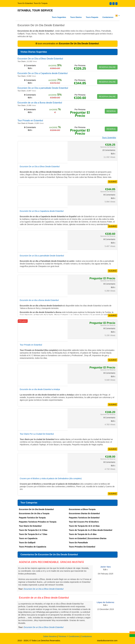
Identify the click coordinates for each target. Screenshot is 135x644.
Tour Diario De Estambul (30, 526)
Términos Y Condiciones (69, 636)
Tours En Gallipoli (27, 543)
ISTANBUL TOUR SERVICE (35, 10)
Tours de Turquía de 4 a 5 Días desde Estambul (91, 530)
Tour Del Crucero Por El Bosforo (84, 522)
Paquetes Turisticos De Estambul (84, 518)
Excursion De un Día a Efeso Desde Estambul (44, 589)
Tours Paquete (92, 17)
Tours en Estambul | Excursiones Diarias (88, 538)
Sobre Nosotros (50, 636)
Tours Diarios (76, 17)
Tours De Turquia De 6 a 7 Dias (33, 534)
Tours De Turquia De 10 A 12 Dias (84, 526)
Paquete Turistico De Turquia (32, 518)
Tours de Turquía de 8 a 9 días (83, 534)
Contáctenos (108, 17)
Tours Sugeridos (59, 17)
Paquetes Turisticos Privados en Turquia (38, 522)
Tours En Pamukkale (78, 543)
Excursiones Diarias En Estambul (84, 513)
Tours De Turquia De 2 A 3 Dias (33, 530)
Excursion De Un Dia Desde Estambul (36, 509)
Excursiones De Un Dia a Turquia (34, 513)
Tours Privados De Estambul (82, 547)
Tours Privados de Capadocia (33, 547)
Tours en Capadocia (28, 538)
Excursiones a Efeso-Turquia (82, 509)
